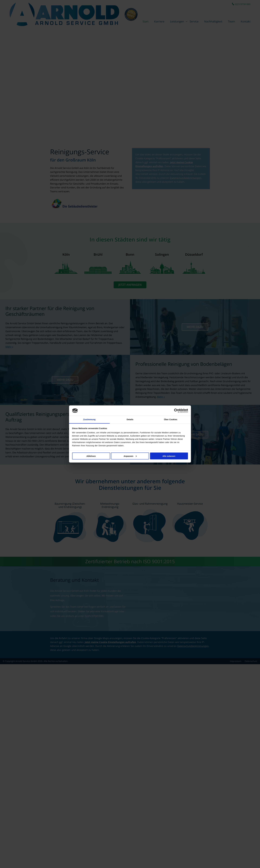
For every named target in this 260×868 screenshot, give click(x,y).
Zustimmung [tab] (89, 420)
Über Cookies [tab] (171, 420)
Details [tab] (130, 420)
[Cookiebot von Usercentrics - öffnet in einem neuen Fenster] (176, 411)
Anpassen (130, 456)
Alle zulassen (169, 456)
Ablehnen (91, 456)
